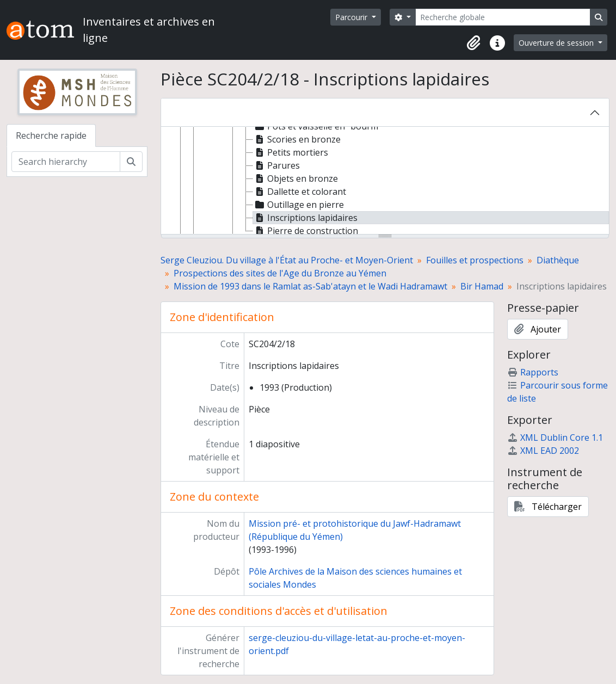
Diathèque (558, 260)
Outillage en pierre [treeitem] (298, 205)
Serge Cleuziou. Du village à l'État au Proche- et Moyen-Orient (287, 260)
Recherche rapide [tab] (51, 135)
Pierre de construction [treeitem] (306, 231)
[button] (473, 43)
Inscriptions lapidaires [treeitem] (305, 218)
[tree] (385, 181)
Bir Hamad (482, 286)
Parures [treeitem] (276, 165)
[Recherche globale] (503, 17)
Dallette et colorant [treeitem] (300, 192)
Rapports (533, 372)
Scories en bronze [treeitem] (297, 139)
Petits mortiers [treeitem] (291, 152)
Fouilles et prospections (475, 260)
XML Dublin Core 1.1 (555, 437)
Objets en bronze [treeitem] (295, 178)
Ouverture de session (557, 43)
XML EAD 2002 (543, 451)
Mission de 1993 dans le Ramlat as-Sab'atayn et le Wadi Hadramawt (310, 286)
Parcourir (352, 17)
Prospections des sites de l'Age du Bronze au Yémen (280, 273)
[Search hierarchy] (66, 162)
